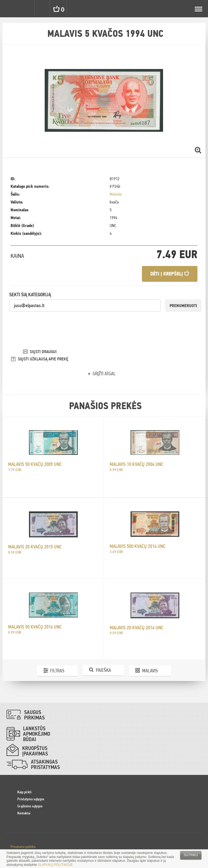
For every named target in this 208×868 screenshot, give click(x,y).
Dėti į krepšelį (170, 274)
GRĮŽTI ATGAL (104, 374)
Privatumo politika (23, 847)
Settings (27, 9)
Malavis (116, 194)
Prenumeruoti (183, 306)
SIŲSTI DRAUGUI (43, 352)
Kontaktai (24, 813)
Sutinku (191, 855)
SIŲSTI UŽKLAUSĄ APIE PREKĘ (43, 359)
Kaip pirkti (24, 792)
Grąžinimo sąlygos (30, 806)
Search (43, 9)
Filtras (57, 671)
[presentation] (50, 323)
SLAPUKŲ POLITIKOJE (55, 865)
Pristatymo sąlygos (31, 799)
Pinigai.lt (9, 9)
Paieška (103, 670)
